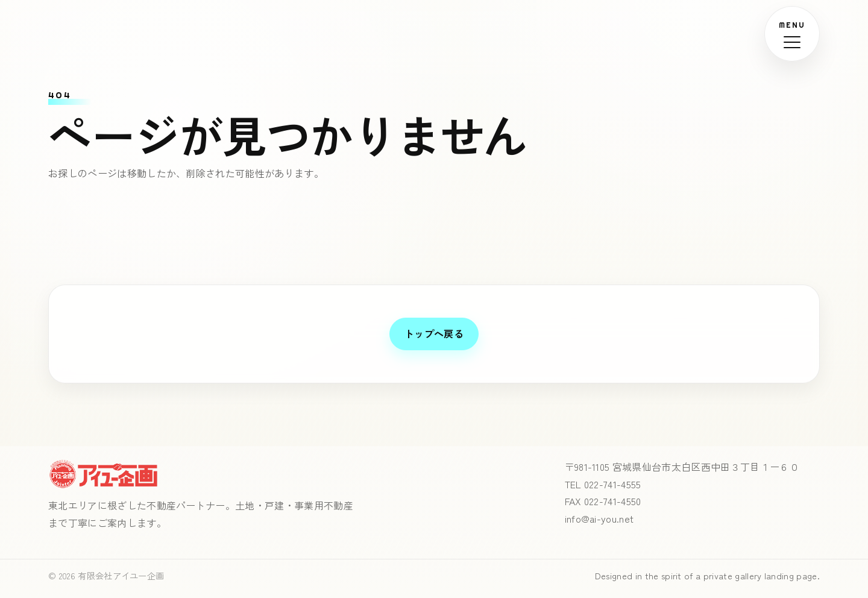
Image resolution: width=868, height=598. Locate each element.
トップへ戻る (434, 333)
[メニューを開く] (792, 34)
